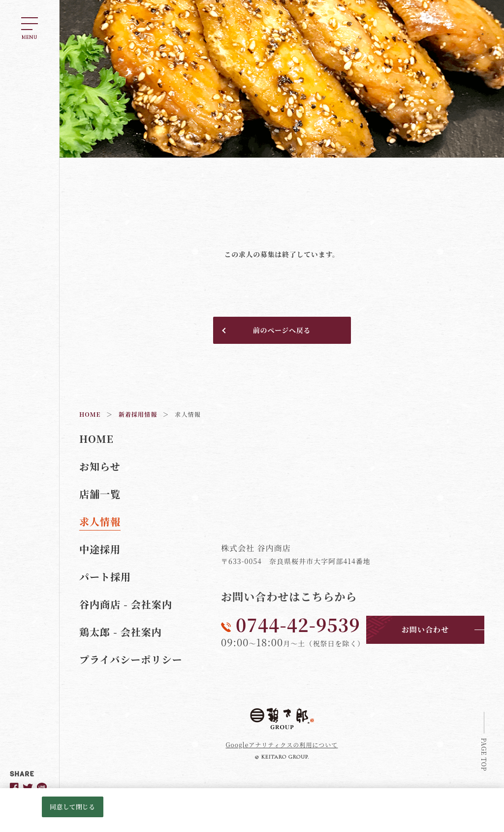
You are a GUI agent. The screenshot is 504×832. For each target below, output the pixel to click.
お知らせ (100, 466)
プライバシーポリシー (131, 659)
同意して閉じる (72, 807)
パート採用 (105, 577)
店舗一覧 (100, 494)
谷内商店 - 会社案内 (126, 604)
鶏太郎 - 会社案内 (121, 632)
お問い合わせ (425, 629)
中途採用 (100, 549)
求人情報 (100, 521)
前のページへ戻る (282, 330)
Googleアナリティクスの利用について (282, 745)
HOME (96, 439)
